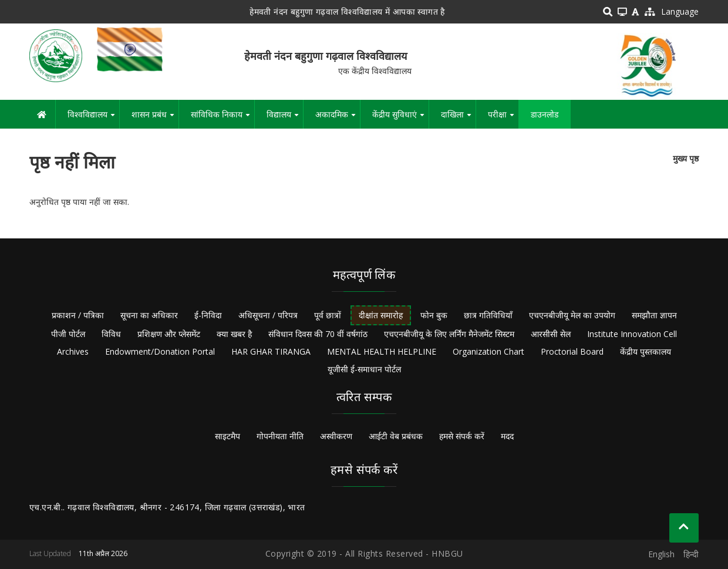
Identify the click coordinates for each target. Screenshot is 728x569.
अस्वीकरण (336, 436)
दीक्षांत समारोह (381, 315)
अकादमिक (338, 119)
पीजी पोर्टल (68, 334)
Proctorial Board (572, 351)
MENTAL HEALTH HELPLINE (382, 351)
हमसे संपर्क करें (462, 436)
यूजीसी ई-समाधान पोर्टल (364, 369)
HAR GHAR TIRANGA (271, 351)
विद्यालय (285, 119)
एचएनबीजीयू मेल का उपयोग (572, 315)
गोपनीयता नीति (280, 436)
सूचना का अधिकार (149, 315)
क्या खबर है (234, 334)
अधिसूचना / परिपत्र (268, 315)
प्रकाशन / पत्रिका (78, 315)
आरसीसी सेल (551, 334)
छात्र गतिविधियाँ (488, 315)
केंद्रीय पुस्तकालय (646, 351)
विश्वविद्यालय (93, 119)
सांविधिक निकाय (223, 119)
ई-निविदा (208, 315)
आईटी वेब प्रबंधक (396, 436)
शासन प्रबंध (155, 119)
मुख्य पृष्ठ (686, 158)
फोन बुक (434, 315)
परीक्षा (503, 119)
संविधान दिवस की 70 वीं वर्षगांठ (318, 334)
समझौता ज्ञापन (654, 315)
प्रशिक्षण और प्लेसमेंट (169, 334)
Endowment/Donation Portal (160, 351)
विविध (111, 334)
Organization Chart (488, 351)
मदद (507, 436)
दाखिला (458, 119)
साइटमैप (227, 436)
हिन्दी (691, 554)
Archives (73, 351)
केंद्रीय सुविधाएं (400, 119)
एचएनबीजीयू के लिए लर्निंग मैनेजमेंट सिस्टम (449, 334)
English (661, 554)
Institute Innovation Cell (632, 334)
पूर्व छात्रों (328, 315)
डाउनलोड (545, 114)
